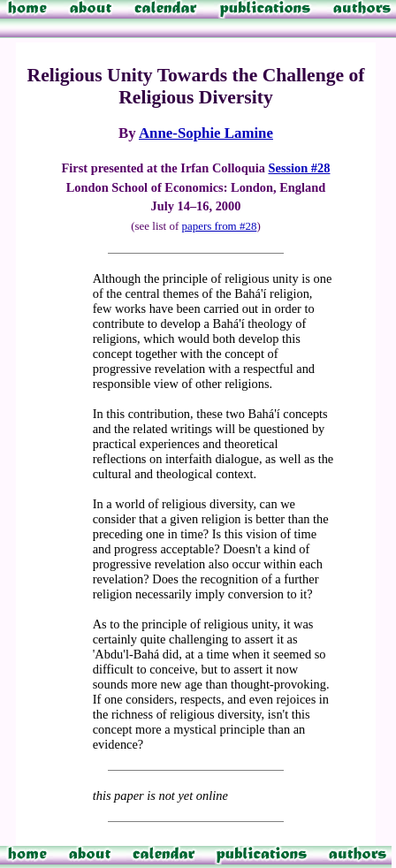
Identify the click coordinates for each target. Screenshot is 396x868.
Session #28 (299, 168)
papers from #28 (219, 226)
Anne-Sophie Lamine (206, 133)
